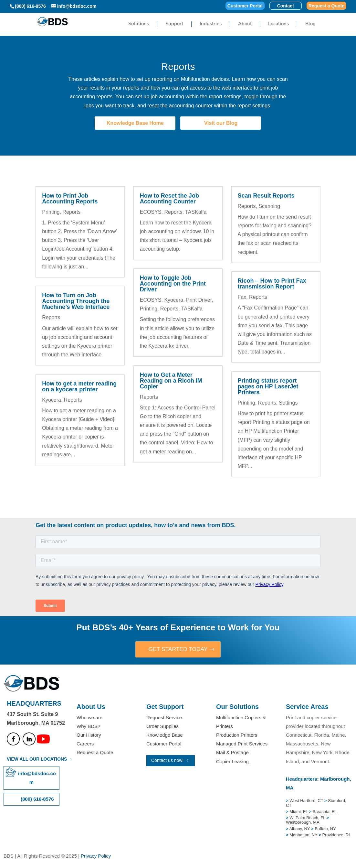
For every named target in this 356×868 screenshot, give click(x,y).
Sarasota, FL (325, 812)
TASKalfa (196, 212)
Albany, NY (300, 829)
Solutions (139, 24)
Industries (211, 24)
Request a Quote (326, 6)
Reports (71, 212)
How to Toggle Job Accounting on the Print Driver (173, 284)
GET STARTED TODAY (178, 649)
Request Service (164, 718)
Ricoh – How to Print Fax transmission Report (272, 284)
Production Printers (237, 735)
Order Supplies (162, 727)
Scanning (269, 206)
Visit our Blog (221, 123)
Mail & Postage (232, 753)
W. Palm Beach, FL (307, 818)
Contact (286, 6)
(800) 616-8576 (30, 6)
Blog (310, 24)
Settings (288, 403)
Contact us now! (167, 761)
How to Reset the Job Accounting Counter (169, 199)
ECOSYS (151, 212)
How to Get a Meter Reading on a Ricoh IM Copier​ (171, 381)
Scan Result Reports (266, 196)
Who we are (89, 718)
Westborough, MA (303, 823)
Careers (85, 744)
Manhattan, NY (304, 835)
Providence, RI (336, 835)
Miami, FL (299, 812)
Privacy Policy (96, 856)
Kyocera (52, 400)
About (245, 24)
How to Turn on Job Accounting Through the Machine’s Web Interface (76, 301)
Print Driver (199, 300)
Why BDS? (88, 727)
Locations (278, 24)
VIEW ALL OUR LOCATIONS (37, 759)
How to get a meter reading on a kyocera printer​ (79, 386)
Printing (51, 212)
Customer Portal (245, 6)
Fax (242, 297)
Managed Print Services (242, 744)
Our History (89, 735)
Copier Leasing (232, 762)
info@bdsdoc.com (37, 778)
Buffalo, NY (325, 829)
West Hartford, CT (306, 801)
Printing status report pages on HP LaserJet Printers (268, 386)
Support (174, 24)
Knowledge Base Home (135, 123)
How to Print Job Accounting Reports (70, 199)
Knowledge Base (165, 735)
